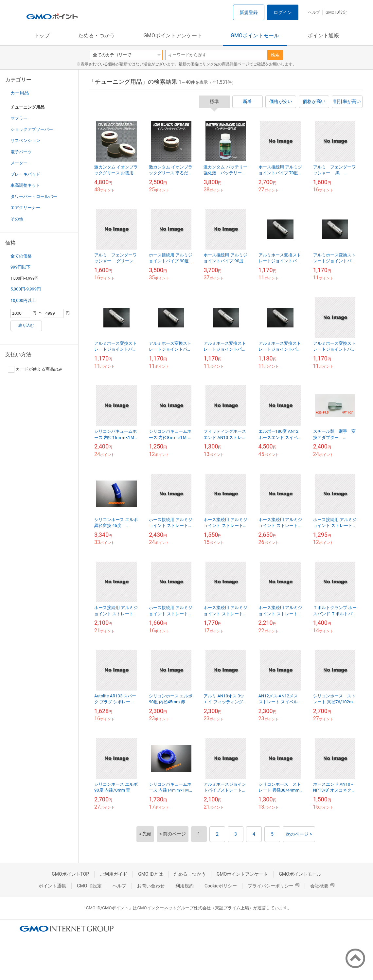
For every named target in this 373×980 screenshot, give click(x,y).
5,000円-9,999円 (26, 289)
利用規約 (185, 886)
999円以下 (20, 267)
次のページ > (299, 834)
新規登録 (249, 12)
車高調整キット (25, 185)
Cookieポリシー (221, 886)
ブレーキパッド (25, 174)
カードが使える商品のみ (35, 369)
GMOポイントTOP (70, 874)
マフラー (19, 118)
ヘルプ (314, 12)
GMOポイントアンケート (173, 35)
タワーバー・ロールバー (34, 196)
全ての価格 (21, 256)
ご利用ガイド (114, 874)
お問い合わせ (151, 886)
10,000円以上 (23, 300)
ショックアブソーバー (32, 129)
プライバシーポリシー (274, 886)
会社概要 (322, 886)
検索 (275, 55)
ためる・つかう (97, 35)
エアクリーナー (25, 208)
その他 (17, 219)
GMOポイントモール (255, 35)
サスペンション (25, 140)
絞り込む (26, 325)
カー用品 (20, 93)
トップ (42, 35)
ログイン (283, 12)
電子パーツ (21, 152)
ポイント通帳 (323, 35)
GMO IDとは (151, 874)
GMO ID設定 (336, 12)
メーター (19, 163)
